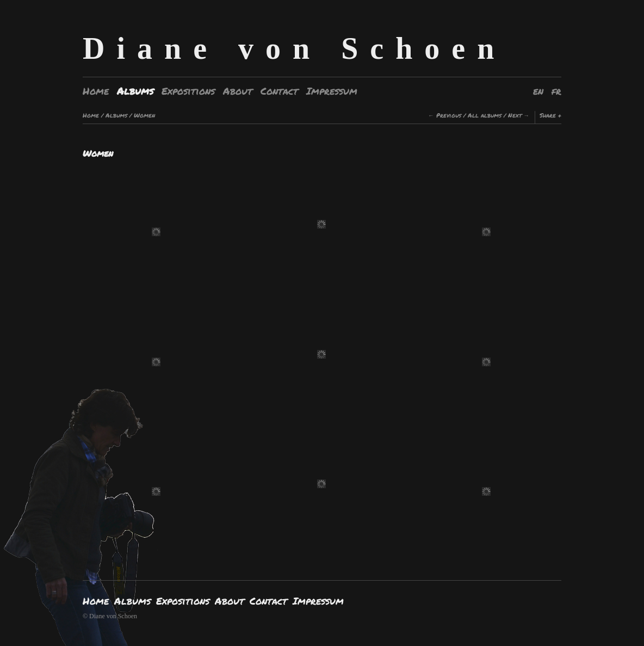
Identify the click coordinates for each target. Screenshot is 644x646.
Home (96, 91)
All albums (485, 115)
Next (515, 115)
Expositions (188, 91)
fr (556, 91)
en (538, 91)
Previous (449, 115)
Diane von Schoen (294, 48)
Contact (279, 91)
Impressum (332, 91)
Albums (135, 91)
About (238, 91)
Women (144, 115)
